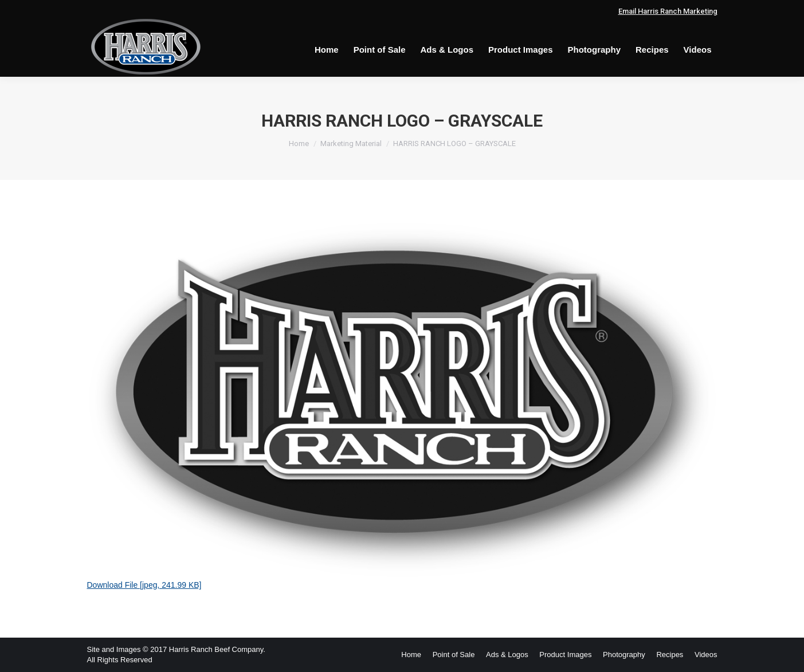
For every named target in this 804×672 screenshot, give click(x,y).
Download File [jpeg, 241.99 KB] (144, 585)
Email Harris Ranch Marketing (668, 11)
